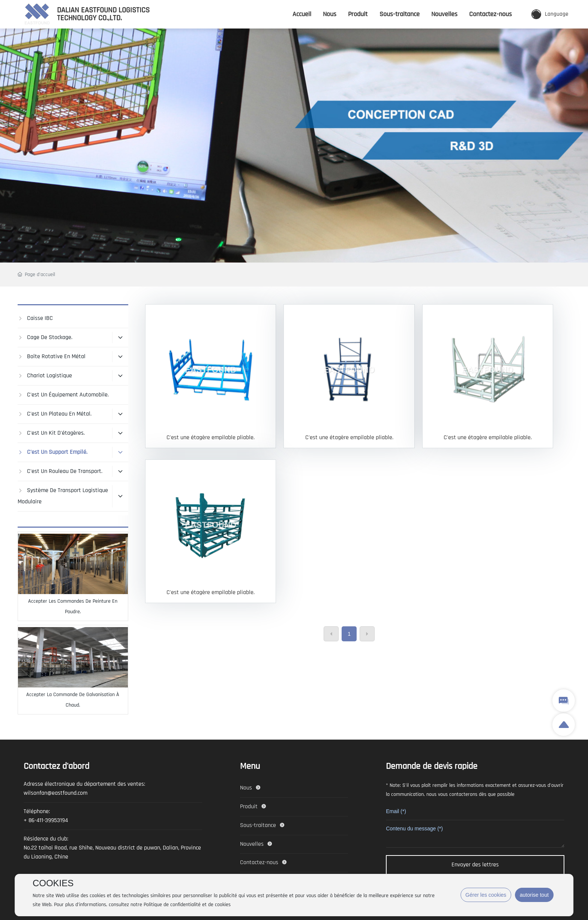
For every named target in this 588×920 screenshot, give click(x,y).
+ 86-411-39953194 (46, 820)
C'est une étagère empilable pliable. (211, 437)
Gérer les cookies (486, 895)
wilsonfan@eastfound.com (55, 793)
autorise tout (534, 895)
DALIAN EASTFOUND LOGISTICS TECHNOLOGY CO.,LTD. (103, 14)
